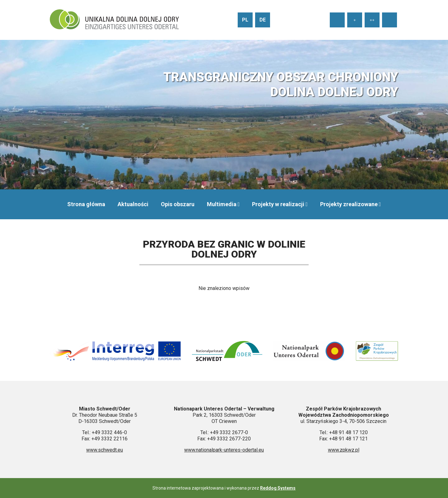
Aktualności (133, 204)
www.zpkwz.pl (344, 450)
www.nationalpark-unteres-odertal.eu (224, 450)
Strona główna (86, 204)
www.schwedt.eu (105, 450)
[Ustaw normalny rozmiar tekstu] (337, 20)
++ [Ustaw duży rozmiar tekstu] (372, 20)
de (263, 20)
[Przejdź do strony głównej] (114, 20)
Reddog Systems (278, 488)
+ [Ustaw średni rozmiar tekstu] (355, 20)
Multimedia (222, 204)
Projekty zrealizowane (349, 204)
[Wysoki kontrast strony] (390, 20)
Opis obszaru (178, 204)
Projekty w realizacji (278, 204)
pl (245, 20)
